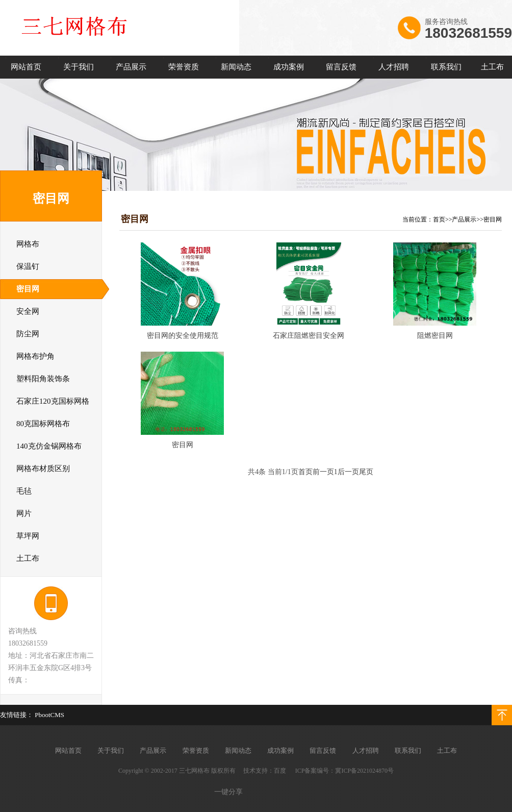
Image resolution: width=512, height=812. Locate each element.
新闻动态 (236, 67)
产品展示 (131, 67)
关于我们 (79, 67)
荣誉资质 (184, 67)
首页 (439, 219)
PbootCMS (49, 715)
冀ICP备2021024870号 (364, 771)
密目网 (493, 219)
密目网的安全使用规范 (183, 336)
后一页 (348, 472)
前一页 (323, 472)
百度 (280, 771)
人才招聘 (394, 67)
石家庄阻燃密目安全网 (309, 336)
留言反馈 (341, 67)
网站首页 (26, 67)
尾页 (366, 472)
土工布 (492, 67)
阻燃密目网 (435, 336)
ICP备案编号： (315, 771)
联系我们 (446, 67)
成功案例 (289, 67)
